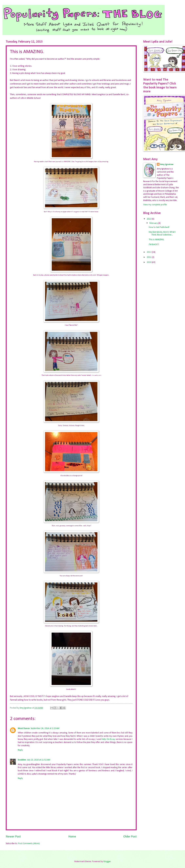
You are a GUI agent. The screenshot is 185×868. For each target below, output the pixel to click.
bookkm (22, 760)
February (154, 223)
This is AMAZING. (157, 240)
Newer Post (13, 837)
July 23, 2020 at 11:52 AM (39, 760)
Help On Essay (108, 739)
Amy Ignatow (167, 164)
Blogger (107, 862)
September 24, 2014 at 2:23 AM (45, 728)
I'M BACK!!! (154, 245)
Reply (20, 750)
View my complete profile (155, 205)
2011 (149, 257)
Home (72, 837)
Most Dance (24, 728)
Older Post (130, 837)
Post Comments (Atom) (29, 844)
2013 (149, 219)
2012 (149, 252)
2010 (149, 262)
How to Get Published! (159, 227)
